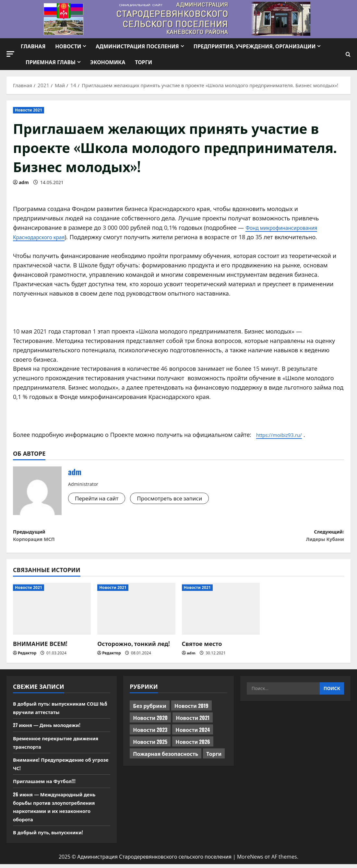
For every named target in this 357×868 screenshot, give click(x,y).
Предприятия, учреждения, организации (255, 46)
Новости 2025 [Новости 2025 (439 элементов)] (150, 745)
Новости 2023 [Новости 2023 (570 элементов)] (150, 733)
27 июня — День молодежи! (49, 729)
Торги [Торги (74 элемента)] (214, 757)
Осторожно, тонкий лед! (134, 647)
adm (24, 182)
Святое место (202, 647)
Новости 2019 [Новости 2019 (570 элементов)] (191, 710)
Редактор (27, 657)
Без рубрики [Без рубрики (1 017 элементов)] (149, 710)
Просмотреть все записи (175, 499)
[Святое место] (221, 613)
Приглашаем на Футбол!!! (47, 785)
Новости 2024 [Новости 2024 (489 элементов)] (193, 733)
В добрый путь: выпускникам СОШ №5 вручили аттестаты (59, 711)
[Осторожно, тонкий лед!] (136, 613)
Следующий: (262, 538)
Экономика (108, 62)
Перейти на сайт (98, 499)
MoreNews (250, 861)
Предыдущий (96, 538)
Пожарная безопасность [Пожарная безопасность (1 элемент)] (166, 757)
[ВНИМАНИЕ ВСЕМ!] (52, 613)
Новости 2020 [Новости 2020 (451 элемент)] (150, 721)
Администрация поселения (137, 46)
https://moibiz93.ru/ (284, 435)
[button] (10, 54)
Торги (143, 62)
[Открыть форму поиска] (348, 54)
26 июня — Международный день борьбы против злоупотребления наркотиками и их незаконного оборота (58, 810)
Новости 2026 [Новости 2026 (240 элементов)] (193, 745)
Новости (68, 46)
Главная (33, 46)
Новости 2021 (29, 110)
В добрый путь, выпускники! (51, 836)
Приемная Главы (51, 62)
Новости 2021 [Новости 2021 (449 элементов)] (193, 721)
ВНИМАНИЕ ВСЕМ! (40, 647)
